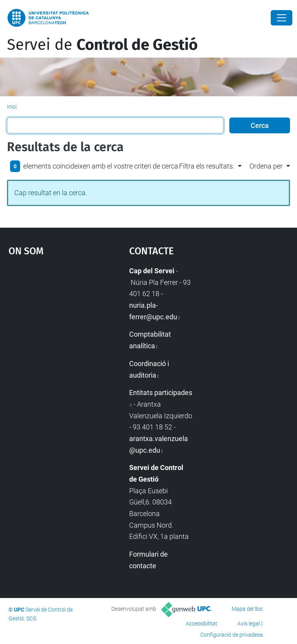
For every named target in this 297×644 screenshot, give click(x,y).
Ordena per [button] (266, 166)
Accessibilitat (201, 624)
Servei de (102, 45)
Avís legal (249, 624)
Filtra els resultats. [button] (207, 166)
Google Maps (52, 323)
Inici (12, 107)
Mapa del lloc (247, 609)
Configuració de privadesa (232, 635)
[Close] (282, 18)
